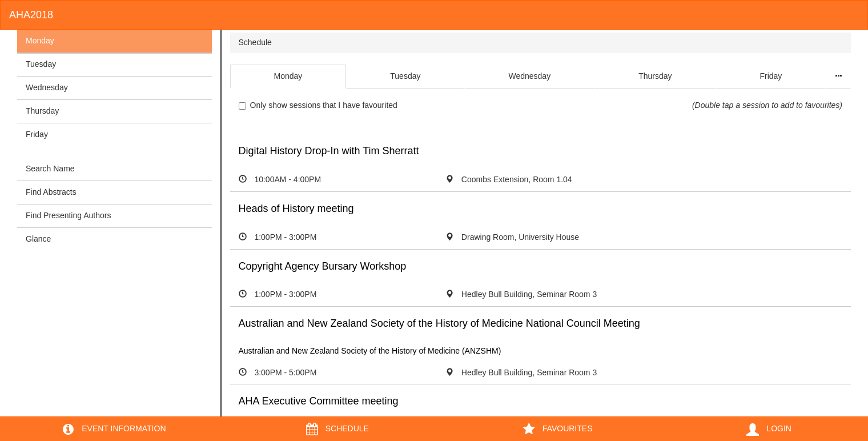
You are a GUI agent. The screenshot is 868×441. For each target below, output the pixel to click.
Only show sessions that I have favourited (318, 105)
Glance (38, 239)
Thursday (42, 111)
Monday (40, 41)
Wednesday (47, 87)
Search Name (50, 169)
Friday (37, 134)
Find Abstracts (51, 192)
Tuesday (41, 64)
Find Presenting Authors (68, 215)
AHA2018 (31, 15)
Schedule (255, 42)
